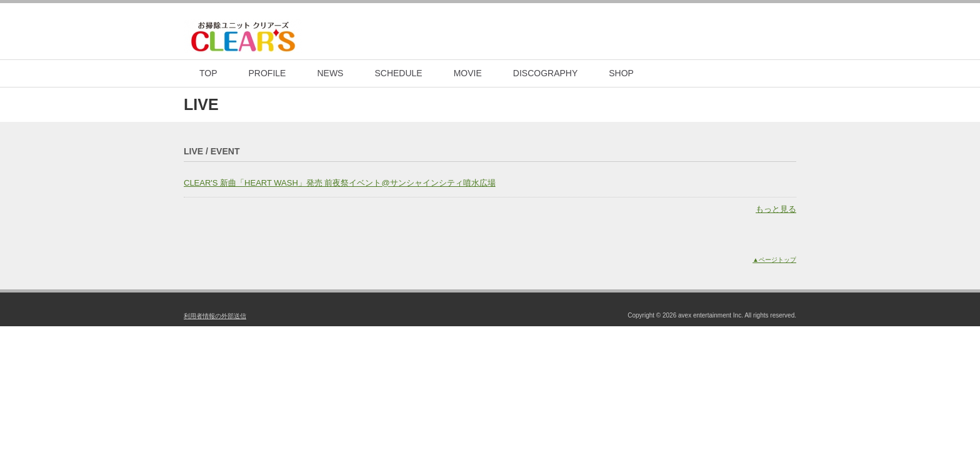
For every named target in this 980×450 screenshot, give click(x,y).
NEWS (330, 73)
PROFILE (267, 73)
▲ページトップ (774, 260)
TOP (208, 73)
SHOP (621, 73)
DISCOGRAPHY (545, 73)
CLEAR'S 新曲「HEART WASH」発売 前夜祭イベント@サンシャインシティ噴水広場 (340, 183)
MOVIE (468, 73)
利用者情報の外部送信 (215, 316)
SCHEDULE (398, 73)
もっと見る (776, 209)
